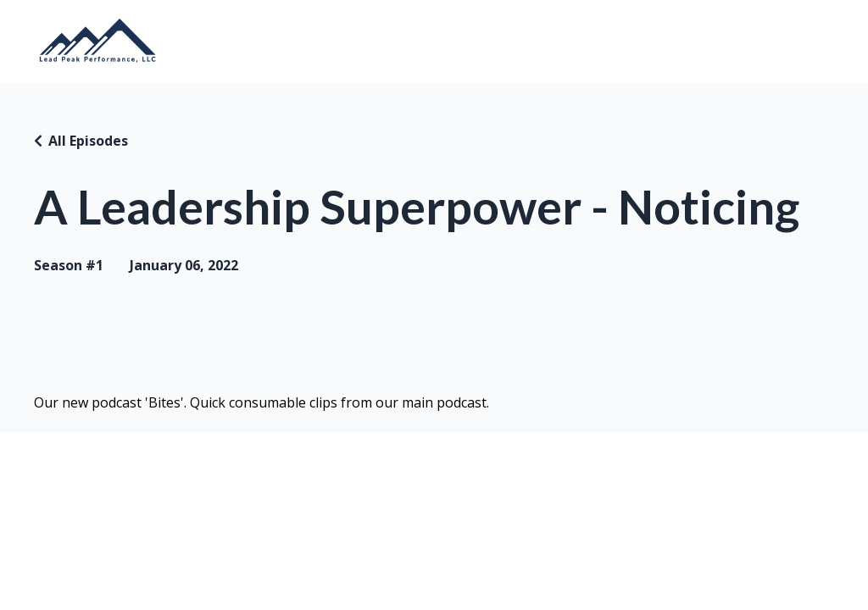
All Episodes (88, 141)
